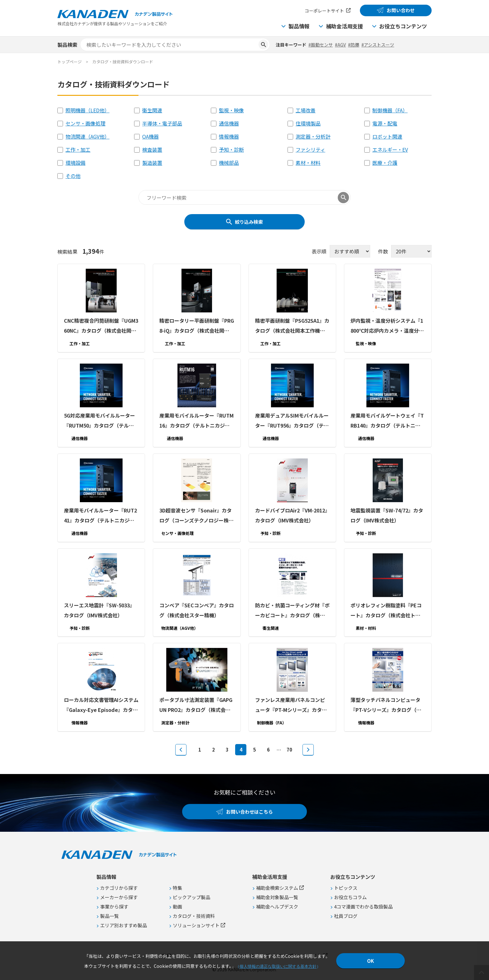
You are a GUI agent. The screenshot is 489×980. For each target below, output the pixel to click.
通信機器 (229, 123)
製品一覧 (109, 916)
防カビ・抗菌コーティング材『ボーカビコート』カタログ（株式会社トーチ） (292, 610)
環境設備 (75, 163)
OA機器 (150, 136)
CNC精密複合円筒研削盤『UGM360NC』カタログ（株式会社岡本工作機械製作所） (101, 326)
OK (370, 961)
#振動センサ (321, 45)
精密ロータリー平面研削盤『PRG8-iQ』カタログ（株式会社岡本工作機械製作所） (197, 326)
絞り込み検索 (249, 222)
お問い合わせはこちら (249, 812)
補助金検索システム (277, 888)
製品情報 (299, 26)
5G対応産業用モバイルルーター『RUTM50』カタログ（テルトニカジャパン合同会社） (99, 421)
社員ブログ (346, 916)
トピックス (346, 888)
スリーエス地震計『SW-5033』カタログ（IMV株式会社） (99, 610)
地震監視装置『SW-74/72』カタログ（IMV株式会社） (387, 515)
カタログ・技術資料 (194, 916)
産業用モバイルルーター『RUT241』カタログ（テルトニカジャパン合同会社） (100, 516)
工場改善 (306, 110)
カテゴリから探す (119, 888)
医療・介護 (385, 163)
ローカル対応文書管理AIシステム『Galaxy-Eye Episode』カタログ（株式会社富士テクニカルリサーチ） (101, 705)
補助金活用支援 (344, 26)
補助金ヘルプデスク (277, 906)
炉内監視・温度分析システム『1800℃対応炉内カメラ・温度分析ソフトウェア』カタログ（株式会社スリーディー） (387, 326)
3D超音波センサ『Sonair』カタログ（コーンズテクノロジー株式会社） (196, 516)
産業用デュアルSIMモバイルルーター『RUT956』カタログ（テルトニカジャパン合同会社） (292, 421)
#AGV (340, 45)
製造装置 (152, 163)
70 (289, 750)
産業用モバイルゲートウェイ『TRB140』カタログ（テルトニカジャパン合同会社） (387, 421)
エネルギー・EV (390, 149)
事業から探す (114, 906)
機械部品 (229, 163)
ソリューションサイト (196, 925)
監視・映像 (231, 110)
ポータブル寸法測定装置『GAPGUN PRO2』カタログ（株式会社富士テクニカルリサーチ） (196, 705)
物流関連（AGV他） (87, 136)
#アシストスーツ (378, 45)
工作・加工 (78, 149)
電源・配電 (385, 123)
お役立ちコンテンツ (403, 26)
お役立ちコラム (350, 897)
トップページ (70, 62)
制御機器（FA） (390, 110)
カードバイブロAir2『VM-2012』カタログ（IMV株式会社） (291, 515)
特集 (177, 888)
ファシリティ (310, 149)
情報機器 (229, 136)
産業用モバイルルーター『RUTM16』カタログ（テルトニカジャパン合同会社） (196, 421)
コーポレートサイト (324, 11)
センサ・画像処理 (85, 123)
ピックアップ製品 (191, 897)
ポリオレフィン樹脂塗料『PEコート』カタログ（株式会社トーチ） (386, 610)
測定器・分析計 (313, 136)
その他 (73, 176)
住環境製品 (308, 123)
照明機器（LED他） (87, 110)
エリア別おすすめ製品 (123, 925)
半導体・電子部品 (162, 123)
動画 (177, 906)
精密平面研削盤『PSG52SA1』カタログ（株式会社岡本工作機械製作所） (292, 326)
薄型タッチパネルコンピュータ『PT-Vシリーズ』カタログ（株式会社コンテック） (386, 705)
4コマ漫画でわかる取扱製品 (363, 906)
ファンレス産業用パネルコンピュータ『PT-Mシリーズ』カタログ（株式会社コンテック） (291, 705)
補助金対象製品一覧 (277, 897)
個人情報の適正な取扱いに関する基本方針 (278, 966)
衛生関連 (152, 110)
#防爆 (354, 45)
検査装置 (152, 149)
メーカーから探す (119, 897)
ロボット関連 (387, 136)
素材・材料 (308, 163)
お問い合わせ (401, 10)
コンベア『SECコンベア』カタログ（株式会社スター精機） (197, 610)
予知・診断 (231, 149)
